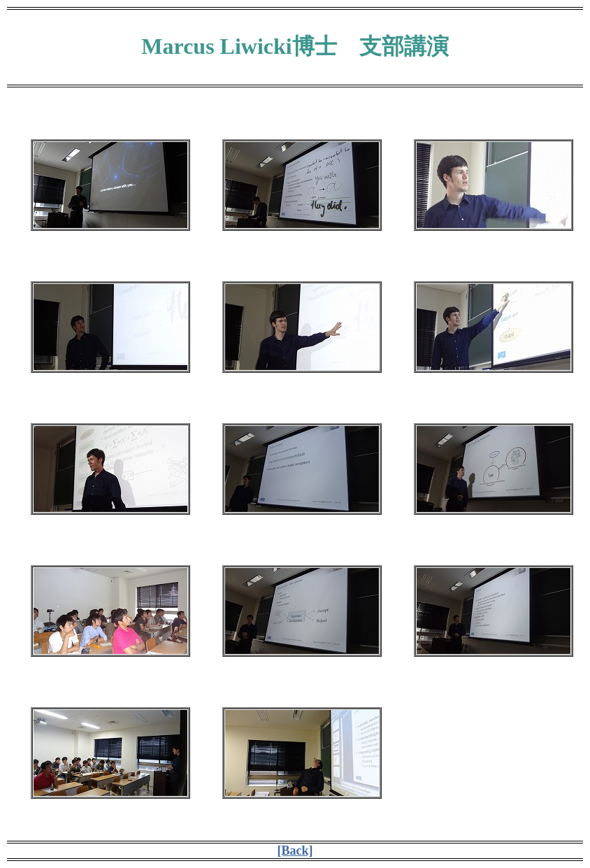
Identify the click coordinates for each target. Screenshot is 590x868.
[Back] (295, 851)
